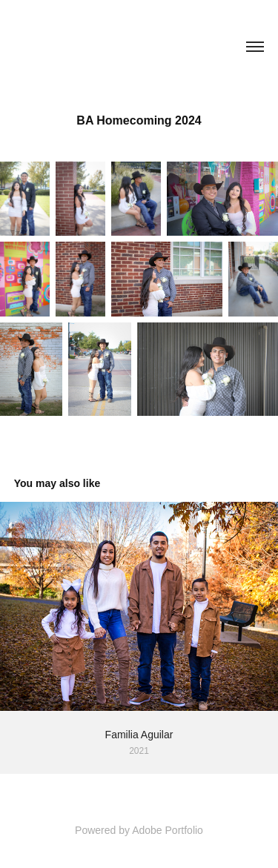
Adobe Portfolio (168, 830)
